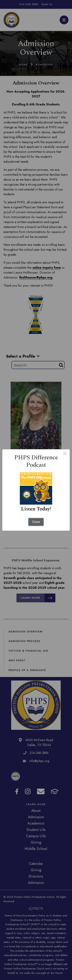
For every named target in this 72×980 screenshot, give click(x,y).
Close (36, 522)
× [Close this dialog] (65, 454)
